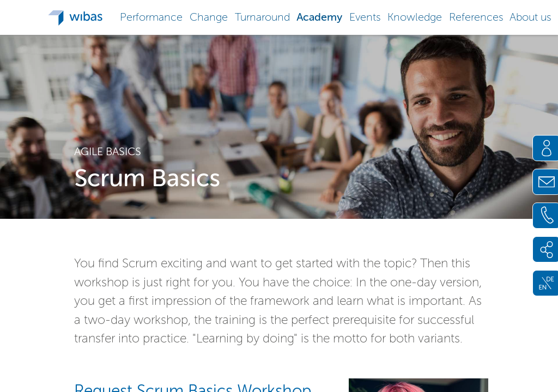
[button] (151, 16)
